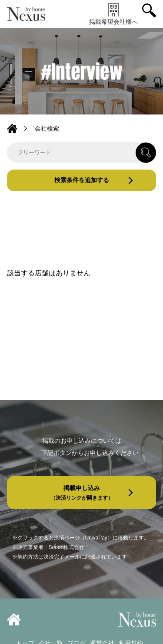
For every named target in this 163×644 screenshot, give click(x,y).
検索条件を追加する (82, 180)
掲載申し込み (82, 493)
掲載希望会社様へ (113, 14)
